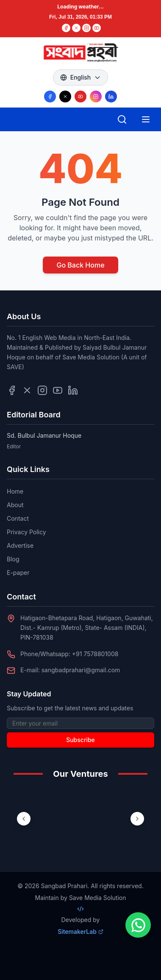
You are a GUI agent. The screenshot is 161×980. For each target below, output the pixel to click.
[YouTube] (97, 28)
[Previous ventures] (24, 819)
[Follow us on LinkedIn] (111, 97)
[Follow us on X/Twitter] (65, 97)
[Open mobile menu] (146, 119)
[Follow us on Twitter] (27, 390)
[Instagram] (86, 28)
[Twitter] (76, 28)
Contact (18, 518)
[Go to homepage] (80, 52)
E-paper (18, 573)
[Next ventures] (137, 819)
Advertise (20, 545)
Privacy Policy (26, 532)
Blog (13, 559)
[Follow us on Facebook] (50, 97)
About (15, 505)
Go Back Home (80, 265)
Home (15, 491)
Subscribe (80, 740)
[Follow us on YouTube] (80, 97)
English (81, 77)
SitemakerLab (80, 932)
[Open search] (122, 119)
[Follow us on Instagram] (96, 97)
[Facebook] (66, 28)
